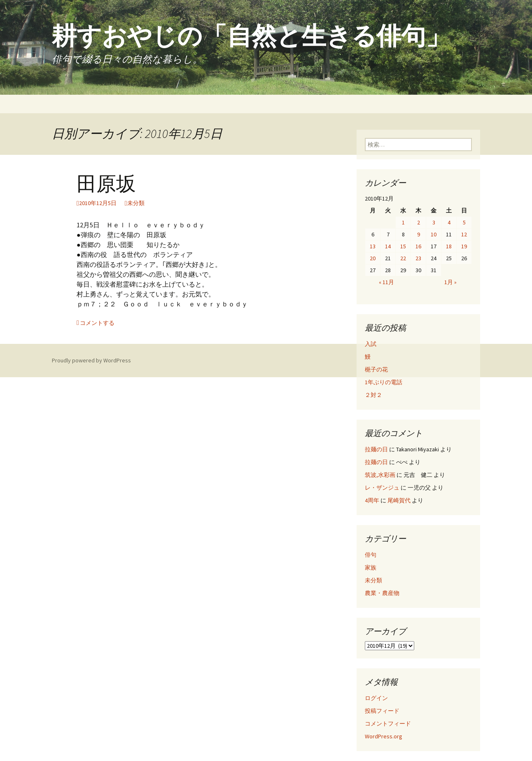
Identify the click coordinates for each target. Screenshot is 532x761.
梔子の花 (376, 369)
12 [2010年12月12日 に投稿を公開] (464, 234)
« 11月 (386, 282)
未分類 (136, 203)
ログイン (376, 698)
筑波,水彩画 (380, 475)
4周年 (372, 500)
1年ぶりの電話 (384, 382)
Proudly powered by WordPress (91, 360)
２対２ (373, 395)
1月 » (450, 282)
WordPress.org (384, 736)
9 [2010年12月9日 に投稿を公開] (419, 234)
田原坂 (106, 184)
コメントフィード (388, 724)
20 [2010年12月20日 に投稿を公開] (373, 258)
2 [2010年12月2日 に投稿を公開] (419, 222)
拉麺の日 (376, 449)
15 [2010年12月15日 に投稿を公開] (403, 246)
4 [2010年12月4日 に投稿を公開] (449, 222)
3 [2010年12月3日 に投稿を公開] (434, 222)
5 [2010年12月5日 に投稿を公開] (464, 222)
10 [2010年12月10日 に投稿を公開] (434, 234)
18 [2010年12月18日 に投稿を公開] (449, 246)
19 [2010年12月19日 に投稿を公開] (464, 246)
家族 (371, 567)
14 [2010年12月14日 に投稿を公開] (388, 246)
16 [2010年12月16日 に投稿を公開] (418, 246)
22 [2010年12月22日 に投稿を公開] (403, 258)
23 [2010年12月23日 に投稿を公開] (418, 258)
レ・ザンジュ (382, 488)
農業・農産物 (382, 593)
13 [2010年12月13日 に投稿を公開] (373, 246)
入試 (371, 344)
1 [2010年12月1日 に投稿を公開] (403, 222)
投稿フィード (382, 711)
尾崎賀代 (399, 500)
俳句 (371, 555)
